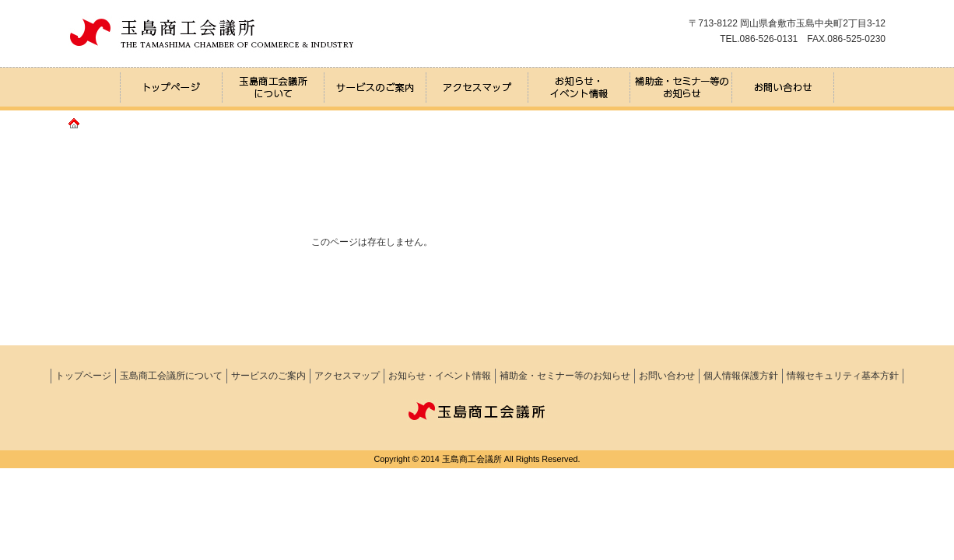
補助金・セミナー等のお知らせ (565, 376)
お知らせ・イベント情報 (440, 376)
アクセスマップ (347, 376)
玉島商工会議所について (171, 376)
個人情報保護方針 (741, 376)
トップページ (83, 376)
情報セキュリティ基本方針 (843, 376)
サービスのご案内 (268, 376)
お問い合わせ (667, 376)
